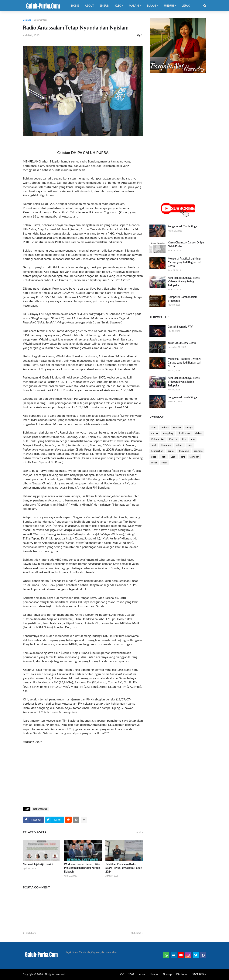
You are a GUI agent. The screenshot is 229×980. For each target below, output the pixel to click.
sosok (164, 463)
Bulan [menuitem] (151, 6)
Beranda (27, 20)
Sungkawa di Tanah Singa (182, 226)
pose (154, 457)
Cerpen (155, 433)
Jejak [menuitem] (186, 6)
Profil (163, 457)
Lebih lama (135, 933)
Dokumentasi (40, 20)
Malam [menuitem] (134, 6)
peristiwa (198, 451)
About (142, 974)
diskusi (199, 433)
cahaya (189, 427)
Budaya (177, 427)
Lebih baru (30, 933)
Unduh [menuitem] (169, 6)
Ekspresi (173, 439)
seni (183, 457)
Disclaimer (182, 974)
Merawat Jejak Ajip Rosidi (38, 864)
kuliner (179, 445)
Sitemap (167, 974)
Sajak (173, 457)
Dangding (168, 433)
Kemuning (166, 445)
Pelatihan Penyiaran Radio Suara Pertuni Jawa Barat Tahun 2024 (124, 868)
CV (122, 974)
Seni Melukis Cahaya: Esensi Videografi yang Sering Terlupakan (184, 281)
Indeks (139, 832)
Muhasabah (157, 451)
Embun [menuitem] (104, 6)
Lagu (190, 445)
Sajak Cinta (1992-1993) (182, 343)
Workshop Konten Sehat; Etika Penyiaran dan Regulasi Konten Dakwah (82, 868)
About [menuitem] (89, 6)
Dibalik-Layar (184, 433)
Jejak (154, 445)
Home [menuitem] (75, 6)
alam (154, 427)
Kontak (154, 974)
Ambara (165, 427)
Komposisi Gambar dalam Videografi (183, 299)
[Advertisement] (83, 775)
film (184, 439)
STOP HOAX (199, 974)
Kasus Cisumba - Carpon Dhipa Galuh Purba (186, 244)
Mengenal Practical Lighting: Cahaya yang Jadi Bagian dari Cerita (185, 262)
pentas (171, 451)
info (193, 439)
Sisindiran (194, 457)
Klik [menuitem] (118, 6)
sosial (154, 463)
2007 (131, 974)
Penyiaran (184, 451)
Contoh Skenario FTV (180, 327)
